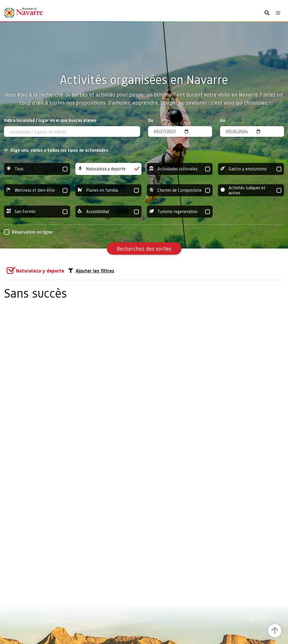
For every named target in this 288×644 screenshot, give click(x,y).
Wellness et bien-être (37, 190)
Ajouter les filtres (91, 271)
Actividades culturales (180, 169)
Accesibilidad (108, 212)
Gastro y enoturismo (251, 169)
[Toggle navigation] (278, 13)
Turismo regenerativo (180, 212)
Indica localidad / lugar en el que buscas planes (50, 120)
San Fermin (37, 212)
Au (223, 120)
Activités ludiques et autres (251, 190)
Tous (37, 169)
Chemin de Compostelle (180, 190)
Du (151, 120)
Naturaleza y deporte (108, 169)
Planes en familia (108, 190)
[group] (37, 169)
